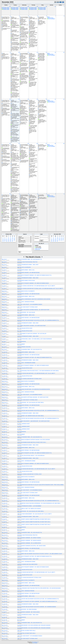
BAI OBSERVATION (50, 17)
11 (28, 52)
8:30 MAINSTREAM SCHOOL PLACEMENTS (24, 17)
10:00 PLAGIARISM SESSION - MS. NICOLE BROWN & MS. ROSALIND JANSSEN (6, 200)
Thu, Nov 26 (5, 593)
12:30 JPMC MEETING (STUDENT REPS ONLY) (6, 210)
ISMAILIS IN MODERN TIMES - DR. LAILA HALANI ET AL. (30, 259)
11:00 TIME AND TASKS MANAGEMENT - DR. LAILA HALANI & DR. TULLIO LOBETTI (42, 102)
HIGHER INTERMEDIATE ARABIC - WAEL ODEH (28, 265)
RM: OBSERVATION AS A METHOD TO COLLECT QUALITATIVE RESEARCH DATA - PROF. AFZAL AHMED (40, 485)
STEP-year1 (25, 246)
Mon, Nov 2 (4, 259)
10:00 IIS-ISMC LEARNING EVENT (41, 54)
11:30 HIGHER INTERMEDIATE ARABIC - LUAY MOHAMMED (32, 122)
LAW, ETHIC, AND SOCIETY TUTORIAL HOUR (27, 307)
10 (19, 52)
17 (19, 99)
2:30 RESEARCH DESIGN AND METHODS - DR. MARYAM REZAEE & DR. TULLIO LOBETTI (15, 89)
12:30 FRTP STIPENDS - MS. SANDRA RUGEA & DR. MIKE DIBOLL (33, 72)
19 (37, 99)
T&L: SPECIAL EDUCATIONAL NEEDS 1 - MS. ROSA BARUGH (31, 456)
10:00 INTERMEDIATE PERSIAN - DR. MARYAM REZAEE (14, 22)
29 (37, 7)
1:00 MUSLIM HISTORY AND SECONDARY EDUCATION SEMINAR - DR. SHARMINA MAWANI (33, 171)
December (56, 234)
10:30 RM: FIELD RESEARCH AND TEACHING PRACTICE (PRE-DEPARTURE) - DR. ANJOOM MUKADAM (24, 156)
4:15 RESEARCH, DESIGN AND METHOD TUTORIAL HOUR (15, 191)
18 (28, 99)
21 (55, 99)
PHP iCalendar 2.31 (35, 642)
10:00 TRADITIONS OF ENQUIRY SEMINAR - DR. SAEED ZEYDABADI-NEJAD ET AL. (15, 27)
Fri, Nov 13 (4, 424)
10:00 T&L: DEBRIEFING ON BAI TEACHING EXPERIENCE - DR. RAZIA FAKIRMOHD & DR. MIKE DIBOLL (33, 116)
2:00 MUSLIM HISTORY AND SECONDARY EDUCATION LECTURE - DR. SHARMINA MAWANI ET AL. (33, 78)
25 (28, 144)
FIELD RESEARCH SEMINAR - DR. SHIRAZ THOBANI (29, 538)
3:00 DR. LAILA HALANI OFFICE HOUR (15, 93)
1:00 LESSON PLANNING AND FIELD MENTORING (15, 172)
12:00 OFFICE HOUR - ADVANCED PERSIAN (24, 33)
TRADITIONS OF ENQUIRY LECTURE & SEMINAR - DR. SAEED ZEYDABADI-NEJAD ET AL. (37, 601)
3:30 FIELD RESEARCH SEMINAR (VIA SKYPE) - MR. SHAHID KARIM (6, 164)
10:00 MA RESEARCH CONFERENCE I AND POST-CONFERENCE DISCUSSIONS (24, 28)
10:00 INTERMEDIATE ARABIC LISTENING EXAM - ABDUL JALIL (24, 198)
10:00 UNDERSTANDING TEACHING (5, 54)
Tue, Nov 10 (5, 352)
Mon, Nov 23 (5, 532)
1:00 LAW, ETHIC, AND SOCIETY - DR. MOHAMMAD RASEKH (24, 36)
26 (10, 7)
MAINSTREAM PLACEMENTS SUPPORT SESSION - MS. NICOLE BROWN (34, 440)
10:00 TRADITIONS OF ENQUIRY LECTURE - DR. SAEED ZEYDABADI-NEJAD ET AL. (15, 63)
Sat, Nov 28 (4, 617)
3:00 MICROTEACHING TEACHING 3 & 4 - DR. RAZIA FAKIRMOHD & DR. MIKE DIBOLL (15, 226)
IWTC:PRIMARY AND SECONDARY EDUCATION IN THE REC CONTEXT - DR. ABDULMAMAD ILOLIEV (40, 554)
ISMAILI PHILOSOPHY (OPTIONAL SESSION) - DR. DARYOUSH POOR (33, 397)
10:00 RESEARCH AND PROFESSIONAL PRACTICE (6, 21)
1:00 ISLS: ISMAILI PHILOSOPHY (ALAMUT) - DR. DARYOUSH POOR (33, 36)
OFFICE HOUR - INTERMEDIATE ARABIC (26, 363)
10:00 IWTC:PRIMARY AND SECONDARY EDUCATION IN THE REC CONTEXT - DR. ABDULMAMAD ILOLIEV (15, 155)
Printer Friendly (38, 248)
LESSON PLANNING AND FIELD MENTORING (27, 564)
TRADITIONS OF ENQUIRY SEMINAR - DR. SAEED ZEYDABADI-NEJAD (33, 283)
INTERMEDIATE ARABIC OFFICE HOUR (26, 281)
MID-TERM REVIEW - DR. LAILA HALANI (26, 312)
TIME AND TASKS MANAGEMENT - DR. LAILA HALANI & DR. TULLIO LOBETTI (34, 514)
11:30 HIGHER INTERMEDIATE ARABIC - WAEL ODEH (15, 31)
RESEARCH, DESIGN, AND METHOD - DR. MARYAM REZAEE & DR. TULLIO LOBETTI (36, 286)
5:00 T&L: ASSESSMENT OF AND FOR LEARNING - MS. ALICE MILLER (33, 45)
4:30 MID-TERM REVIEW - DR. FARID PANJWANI (33, 176)
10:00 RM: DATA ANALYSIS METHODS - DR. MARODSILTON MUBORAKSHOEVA (24, 64)
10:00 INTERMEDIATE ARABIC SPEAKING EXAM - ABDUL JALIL (33, 196)
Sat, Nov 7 (4, 342)
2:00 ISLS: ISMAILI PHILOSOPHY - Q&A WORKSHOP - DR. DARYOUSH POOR (33, 83)
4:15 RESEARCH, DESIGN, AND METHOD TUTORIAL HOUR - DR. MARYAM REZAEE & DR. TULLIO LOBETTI (15, 48)
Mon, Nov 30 (5, 623)
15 (64, 52)
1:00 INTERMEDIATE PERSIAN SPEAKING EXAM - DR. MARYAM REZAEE (33, 211)
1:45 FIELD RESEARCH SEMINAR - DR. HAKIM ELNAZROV (6, 157)
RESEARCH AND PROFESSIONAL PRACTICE (27, 262)
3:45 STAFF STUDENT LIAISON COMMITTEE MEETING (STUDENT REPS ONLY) (42, 111)
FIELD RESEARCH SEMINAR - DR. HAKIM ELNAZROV (29, 540)
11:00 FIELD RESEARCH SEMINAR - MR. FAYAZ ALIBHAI (42, 145)
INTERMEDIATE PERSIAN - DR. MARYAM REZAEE (28, 273)
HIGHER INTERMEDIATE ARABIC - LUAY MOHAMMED (29, 506)
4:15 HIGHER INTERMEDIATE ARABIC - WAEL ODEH (6, 114)
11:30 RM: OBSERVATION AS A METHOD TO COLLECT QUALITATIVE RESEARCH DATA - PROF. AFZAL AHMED (24, 112)
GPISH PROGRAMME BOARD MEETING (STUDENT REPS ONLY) (32, 442)
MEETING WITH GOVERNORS (24, 267)
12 (37, 52)
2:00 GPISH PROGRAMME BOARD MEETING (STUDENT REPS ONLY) (6, 109)
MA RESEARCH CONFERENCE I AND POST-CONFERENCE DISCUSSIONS (34, 299)
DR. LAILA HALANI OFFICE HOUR (25, 328)
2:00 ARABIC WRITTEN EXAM (41, 195)
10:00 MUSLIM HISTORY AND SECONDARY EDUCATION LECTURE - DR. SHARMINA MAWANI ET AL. (33, 27)
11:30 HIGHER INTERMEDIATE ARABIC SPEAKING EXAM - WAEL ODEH (15, 209)
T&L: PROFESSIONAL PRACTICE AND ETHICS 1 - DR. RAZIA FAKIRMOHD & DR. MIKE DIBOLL (38, 371)
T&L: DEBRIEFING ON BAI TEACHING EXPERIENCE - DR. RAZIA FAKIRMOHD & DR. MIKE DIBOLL (39, 503)
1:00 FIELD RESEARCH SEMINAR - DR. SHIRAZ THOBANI (6, 153)
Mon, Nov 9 (4, 347)
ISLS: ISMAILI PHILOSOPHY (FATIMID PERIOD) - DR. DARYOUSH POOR (33, 310)
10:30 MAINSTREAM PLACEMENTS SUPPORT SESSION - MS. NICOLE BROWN (6, 105)
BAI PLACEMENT (52, 19)
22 (64, 99)
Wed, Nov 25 (5, 580)
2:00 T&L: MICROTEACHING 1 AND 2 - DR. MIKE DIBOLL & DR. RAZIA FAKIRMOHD (42, 22)
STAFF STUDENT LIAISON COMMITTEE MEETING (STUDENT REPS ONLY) (34, 519)
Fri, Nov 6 (4, 336)
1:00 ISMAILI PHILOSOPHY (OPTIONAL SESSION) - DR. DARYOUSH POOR (24, 75)
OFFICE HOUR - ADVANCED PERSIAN (26, 302)
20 (46, 99)
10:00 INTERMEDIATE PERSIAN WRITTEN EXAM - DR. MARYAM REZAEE (24, 203)
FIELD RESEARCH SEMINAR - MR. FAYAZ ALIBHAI (28, 612)
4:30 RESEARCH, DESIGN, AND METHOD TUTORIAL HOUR (15, 96)
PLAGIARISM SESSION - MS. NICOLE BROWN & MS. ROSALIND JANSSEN (34, 625)
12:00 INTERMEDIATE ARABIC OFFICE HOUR (15, 34)
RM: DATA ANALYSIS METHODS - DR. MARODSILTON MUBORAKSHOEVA (34, 389)
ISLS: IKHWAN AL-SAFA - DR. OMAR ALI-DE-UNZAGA (29, 509)
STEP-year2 (25, 247)
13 (46, 52)
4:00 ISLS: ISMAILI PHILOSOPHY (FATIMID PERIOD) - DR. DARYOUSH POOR (24, 44)
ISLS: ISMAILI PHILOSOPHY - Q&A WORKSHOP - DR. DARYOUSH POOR (33, 421)
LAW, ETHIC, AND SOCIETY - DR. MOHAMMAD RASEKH (30, 304)
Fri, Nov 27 (4, 612)
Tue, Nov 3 (4, 270)
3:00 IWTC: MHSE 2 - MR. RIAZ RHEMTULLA (42, 198)
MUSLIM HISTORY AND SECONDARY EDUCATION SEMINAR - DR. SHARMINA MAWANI (37, 607)
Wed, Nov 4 (4, 291)
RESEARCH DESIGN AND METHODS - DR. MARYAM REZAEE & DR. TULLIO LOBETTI (36, 373)
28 (28, 7)
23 (10, 144)
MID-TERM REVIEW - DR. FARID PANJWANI (27, 609)
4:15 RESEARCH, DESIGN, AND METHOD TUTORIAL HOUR (15, 140)
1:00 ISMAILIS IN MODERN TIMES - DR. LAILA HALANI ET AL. (6, 58)
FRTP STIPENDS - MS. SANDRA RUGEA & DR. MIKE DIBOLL (31, 416)
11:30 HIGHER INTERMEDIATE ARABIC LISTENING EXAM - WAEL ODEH (33, 207)
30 (46, 7)
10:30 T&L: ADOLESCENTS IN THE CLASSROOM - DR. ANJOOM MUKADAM (24, 208)
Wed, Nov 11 (5, 381)
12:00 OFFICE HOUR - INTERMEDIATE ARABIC (15, 71)
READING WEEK (6, 8)
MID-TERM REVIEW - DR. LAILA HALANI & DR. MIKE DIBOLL (31, 402)
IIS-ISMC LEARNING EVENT (24, 424)
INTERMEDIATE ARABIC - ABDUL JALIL (26, 270)
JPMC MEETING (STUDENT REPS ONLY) (26, 631)
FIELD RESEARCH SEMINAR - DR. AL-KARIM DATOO (29, 543)
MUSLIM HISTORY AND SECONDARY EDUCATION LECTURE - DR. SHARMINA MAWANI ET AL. (38, 320)
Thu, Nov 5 (4, 315)
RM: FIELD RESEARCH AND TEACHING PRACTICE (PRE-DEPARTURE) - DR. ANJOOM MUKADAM (39, 588)
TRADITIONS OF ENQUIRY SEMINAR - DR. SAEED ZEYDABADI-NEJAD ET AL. (35, 275)
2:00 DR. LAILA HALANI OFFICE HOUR (15, 79)
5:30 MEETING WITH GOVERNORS (6, 29)
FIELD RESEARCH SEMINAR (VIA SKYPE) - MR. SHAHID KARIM (31, 546)
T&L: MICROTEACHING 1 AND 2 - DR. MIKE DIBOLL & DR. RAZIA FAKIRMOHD (35, 339)
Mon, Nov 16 (5, 437)
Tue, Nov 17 (5, 448)
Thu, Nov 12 (5, 405)
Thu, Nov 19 (5, 495)
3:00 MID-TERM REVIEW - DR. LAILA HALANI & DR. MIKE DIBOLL (24, 83)
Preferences (37, 249)
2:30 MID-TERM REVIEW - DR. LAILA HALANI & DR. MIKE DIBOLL (33, 131)
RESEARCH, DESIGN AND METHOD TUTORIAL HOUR (29, 578)
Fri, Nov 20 (4, 514)
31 (55, 7)
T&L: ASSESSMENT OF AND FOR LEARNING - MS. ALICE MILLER (32, 334)
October (7, 234)
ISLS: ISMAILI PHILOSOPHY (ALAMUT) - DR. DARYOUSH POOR (31, 326)
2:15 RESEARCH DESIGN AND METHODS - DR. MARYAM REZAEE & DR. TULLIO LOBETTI (15, 133)
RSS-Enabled (35, 643)
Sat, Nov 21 (4, 527)
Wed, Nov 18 (5, 477)
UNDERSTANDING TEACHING (24, 347)
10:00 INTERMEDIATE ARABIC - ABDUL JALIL (15, 18)
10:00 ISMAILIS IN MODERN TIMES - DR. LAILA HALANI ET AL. (6, 18)
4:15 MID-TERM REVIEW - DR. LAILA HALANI (24, 48)
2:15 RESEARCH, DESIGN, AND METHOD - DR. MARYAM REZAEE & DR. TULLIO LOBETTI (15, 44)
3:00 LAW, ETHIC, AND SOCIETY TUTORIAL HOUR (24, 40)
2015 (11, 234)
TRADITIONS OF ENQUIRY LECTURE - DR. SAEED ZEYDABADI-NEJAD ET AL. (35, 357)
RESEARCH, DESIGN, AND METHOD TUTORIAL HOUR (29, 379)
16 (10, 99)
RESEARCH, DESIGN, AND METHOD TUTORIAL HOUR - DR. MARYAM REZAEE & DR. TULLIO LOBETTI (40, 288)
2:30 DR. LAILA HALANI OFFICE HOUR (33, 39)
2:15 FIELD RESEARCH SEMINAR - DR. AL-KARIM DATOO (6, 160)
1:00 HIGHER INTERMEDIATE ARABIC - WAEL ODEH (6, 26)
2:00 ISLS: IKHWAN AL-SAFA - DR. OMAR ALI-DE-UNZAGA (33, 126)
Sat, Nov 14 (4, 432)
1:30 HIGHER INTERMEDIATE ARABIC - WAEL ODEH (42, 18)
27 (19, 7)
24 (19, 144)
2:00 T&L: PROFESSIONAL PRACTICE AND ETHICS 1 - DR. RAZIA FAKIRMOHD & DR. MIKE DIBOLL (15, 83)
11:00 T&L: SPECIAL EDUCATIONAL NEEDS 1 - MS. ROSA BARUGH (15, 114)
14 (55, 52)
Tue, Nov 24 (5, 548)
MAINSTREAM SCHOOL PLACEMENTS (26, 291)
